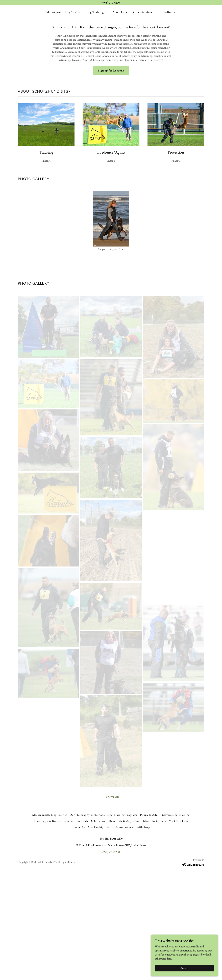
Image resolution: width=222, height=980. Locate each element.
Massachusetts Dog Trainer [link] (64, 12)
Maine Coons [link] (124, 934)
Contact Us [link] (79, 934)
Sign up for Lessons (111, 71)
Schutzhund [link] (99, 928)
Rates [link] (110, 934)
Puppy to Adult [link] (150, 922)
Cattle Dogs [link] (143, 934)
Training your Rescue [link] (47, 928)
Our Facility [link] (96, 934)
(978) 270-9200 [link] (111, 959)
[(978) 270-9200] (111, 3)
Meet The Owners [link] (155, 928)
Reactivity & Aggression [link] (125, 928)
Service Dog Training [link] (176, 922)
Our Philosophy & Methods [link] (87, 922)
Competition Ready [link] (76, 928)
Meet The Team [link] (179, 928)
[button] (97, 12)
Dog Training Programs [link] (122, 922)
